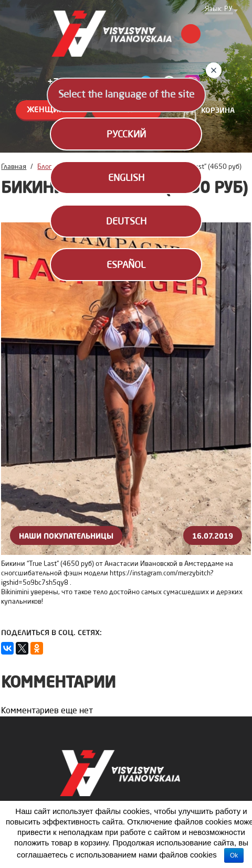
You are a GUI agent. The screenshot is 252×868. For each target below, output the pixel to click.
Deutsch (126, 222)
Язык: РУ (219, 9)
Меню (191, 34)
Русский (126, 135)
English (126, 178)
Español (126, 265)
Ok (234, 855)
